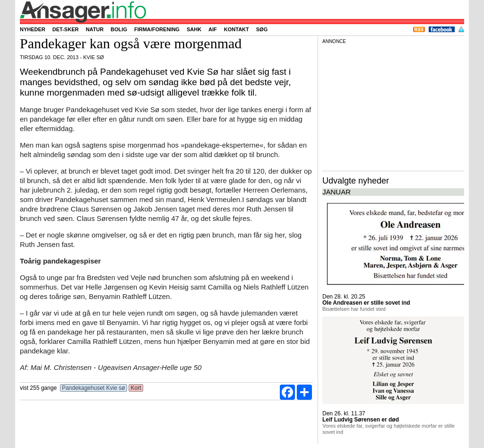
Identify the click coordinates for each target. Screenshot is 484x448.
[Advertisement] (393, 106)
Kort (136, 388)
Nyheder (33, 29)
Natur (95, 29)
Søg (262, 29)
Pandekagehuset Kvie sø (94, 388)
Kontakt (237, 29)
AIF (213, 29)
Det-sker (66, 29)
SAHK (194, 29)
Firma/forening (157, 29)
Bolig (119, 29)
